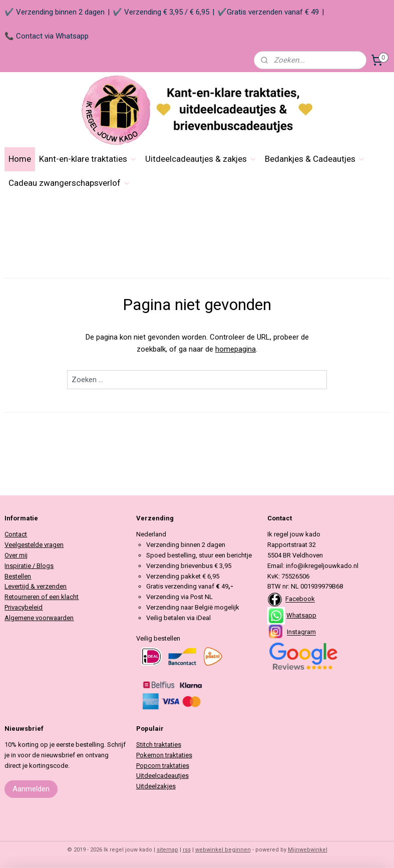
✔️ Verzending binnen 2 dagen (55, 12)
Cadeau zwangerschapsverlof (70, 183)
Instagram (301, 632)
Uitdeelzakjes (156, 786)
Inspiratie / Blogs (29, 566)
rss (187, 850)
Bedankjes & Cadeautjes (315, 159)
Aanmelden (31, 789)
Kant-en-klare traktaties (88, 159)
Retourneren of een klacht (42, 597)
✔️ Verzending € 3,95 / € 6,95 (161, 12)
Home (20, 159)
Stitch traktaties (159, 745)
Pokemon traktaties (164, 755)
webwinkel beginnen (223, 850)
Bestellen (18, 576)
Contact (16, 534)
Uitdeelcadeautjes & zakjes (201, 159)
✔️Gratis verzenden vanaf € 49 (268, 12)
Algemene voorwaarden (39, 618)
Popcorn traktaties (163, 766)
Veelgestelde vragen (34, 545)
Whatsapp (301, 615)
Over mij (16, 555)
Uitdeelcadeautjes (162, 776)
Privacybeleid (24, 607)
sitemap (167, 850)
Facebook (300, 599)
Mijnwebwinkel (308, 850)
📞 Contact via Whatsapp (47, 36)
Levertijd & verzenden (36, 586)
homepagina (236, 349)
